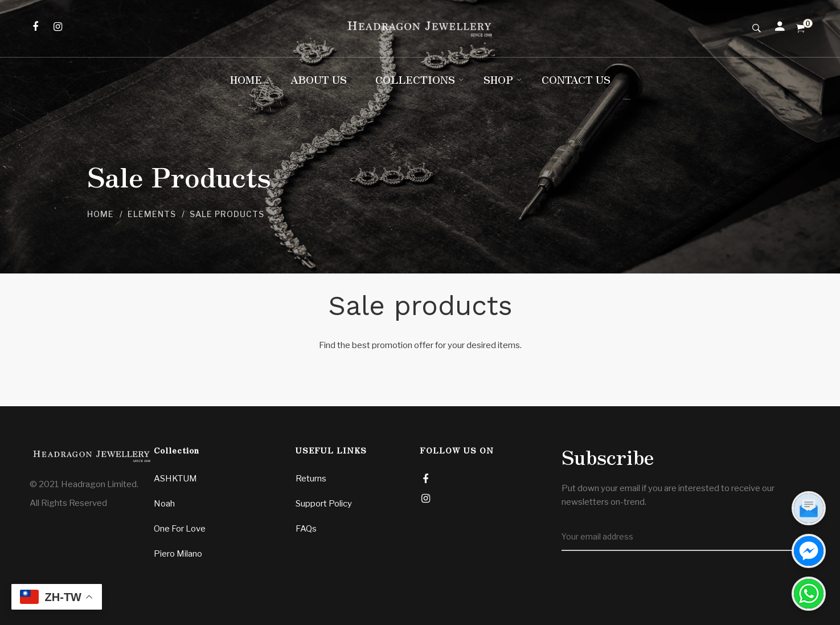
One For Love (180, 529)
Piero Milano (178, 554)
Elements (152, 214)
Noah (164, 504)
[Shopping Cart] (800, 28)
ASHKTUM (175, 479)
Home (101, 214)
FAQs (306, 529)
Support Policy (324, 504)
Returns (311, 479)
